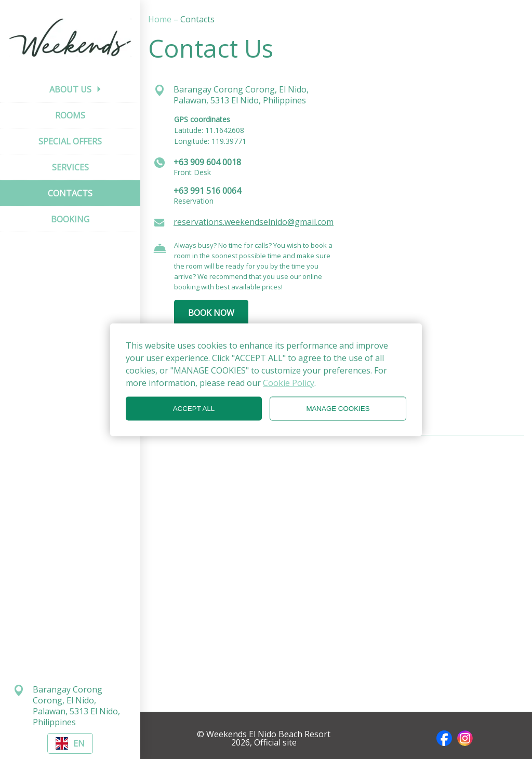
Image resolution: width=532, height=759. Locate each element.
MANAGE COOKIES (338, 409)
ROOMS (70, 115)
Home (161, 19)
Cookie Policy (289, 382)
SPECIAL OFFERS (70, 141)
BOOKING (70, 219)
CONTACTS (70, 193)
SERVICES (70, 167)
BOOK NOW (211, 313)
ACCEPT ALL (194, 409)
